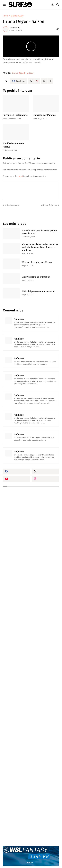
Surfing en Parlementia (15, 115)
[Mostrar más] (50, 81)
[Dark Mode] (53, 5)
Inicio (6, 16)
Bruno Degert (17, 16)
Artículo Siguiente (49, 205)
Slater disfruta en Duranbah (36, 277)
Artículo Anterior (12, 205)
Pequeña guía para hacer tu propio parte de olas (39, 232)
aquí (21, 176)
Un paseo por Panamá (44, 115)
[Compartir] (57, 29)
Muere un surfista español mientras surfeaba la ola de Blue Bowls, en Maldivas (40, 247)
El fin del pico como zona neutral (38, 291)
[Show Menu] (4, 5)
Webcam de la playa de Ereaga (37, 262)
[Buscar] (58, 5)
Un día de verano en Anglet (13, 145)
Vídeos (30, 73)
